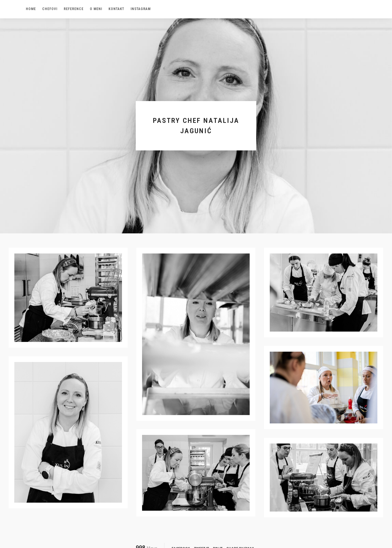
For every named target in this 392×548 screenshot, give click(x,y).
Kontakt (116, 9)
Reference (74, 9)
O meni (96, 9)
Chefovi (50, 9)
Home (31, 9)
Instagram (141, 9)
